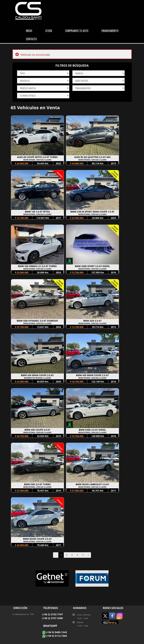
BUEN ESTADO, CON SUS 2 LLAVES (37, 160)
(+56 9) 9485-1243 (55, 632)
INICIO (29, 31)
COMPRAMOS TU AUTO (77, 31)
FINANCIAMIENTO (110, 31)
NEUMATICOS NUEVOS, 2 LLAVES (37, 378)
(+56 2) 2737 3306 (53, 618)
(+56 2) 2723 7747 (53, 614)
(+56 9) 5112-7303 (55, 636)
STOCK (49, 31)
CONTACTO (31, 39)
